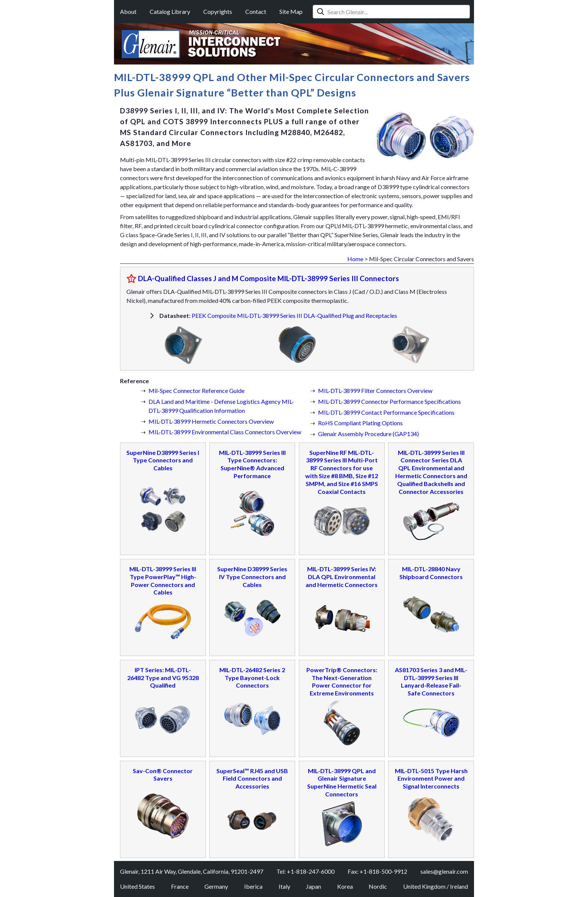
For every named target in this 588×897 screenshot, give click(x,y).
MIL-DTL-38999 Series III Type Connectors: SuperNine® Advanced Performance (252, 464)
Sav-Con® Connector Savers (163, 775)
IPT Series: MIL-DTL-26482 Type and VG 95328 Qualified (163, 678)
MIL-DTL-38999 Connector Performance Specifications (389, 401)
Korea (345, 886)
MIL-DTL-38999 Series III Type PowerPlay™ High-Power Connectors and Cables (163, 580)
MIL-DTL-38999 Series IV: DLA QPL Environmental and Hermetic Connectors (342, 577)
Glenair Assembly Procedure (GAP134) (368, 434)
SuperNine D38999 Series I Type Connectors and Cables (163, 460)
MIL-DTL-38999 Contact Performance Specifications (386, 412)
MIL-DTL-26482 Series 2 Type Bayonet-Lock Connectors (252, 678)
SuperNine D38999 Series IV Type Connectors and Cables (252, 577)
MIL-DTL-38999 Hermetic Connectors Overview (211, 421)
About (128, 11)
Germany (216, 886)
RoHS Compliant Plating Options (360, 423)
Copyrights (218, 11)
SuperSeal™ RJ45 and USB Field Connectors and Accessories (252, 779)
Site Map (291, 11)
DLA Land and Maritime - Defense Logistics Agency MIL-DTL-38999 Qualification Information (221, 406)
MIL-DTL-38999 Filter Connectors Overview (375, 391)
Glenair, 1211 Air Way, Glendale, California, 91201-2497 (192, 871)
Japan (313, 886)
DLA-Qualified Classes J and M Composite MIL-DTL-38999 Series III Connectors (268, 278)
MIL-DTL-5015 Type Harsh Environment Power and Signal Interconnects (431, 779)
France (180, 886)
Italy (284, 886)
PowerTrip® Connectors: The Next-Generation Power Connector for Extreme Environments (342, 681)
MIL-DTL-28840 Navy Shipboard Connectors (431, 573)
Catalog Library (170, 11)
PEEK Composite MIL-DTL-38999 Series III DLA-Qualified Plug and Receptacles (294, 315)
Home (355, 259)
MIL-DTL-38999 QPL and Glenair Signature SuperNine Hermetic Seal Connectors (342, 782)
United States (137, 886)
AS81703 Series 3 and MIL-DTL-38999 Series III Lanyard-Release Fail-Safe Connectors (431, 681)
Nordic (378, 886)
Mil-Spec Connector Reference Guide (196, 391)
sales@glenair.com (444, 871)
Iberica (253, 886)
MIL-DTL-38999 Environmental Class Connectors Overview (225, 432)
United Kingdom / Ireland (436, 886)
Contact (256, 11)
